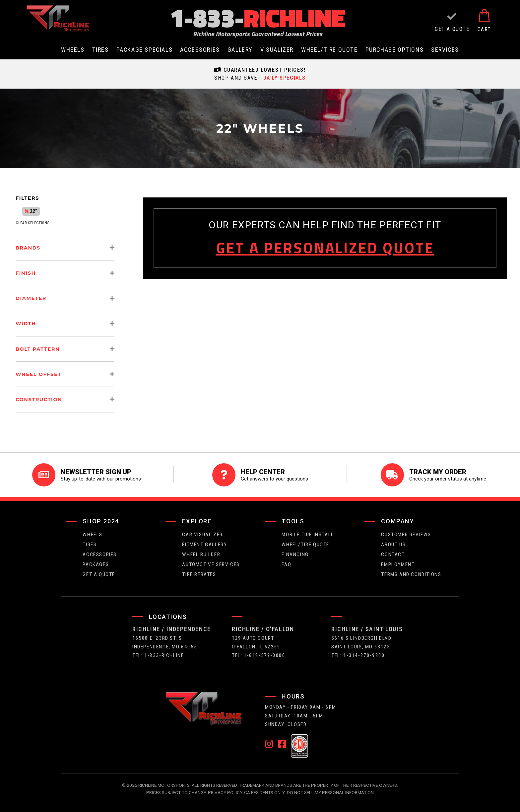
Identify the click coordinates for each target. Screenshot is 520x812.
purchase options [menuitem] (395, 50)
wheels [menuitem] (73, 50)
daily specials (285, 78)
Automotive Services (211, 564)
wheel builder (201, 554)
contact (393, 554)
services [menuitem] (445, 50)
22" (31, 211)
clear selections (32, 223)
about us (393, 545)
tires (90, 545)
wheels (93, 535)
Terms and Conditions (411, 574)
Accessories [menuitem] (200, 50)
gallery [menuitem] (240, 50)
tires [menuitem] (100, 50)
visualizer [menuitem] (277, 50)
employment (398, 564)
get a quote (99, 574)
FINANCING (295, 554)
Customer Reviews (406, 535)
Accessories (100, 554)
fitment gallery (204, 545)
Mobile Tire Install (308, 535)
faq (286, 564)
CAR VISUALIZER (202, 535)
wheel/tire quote (305, 545)
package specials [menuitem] (145, 50)
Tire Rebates (199, 574)
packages (96, 564)
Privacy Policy (225, 792)
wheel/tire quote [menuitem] (329, 50)
